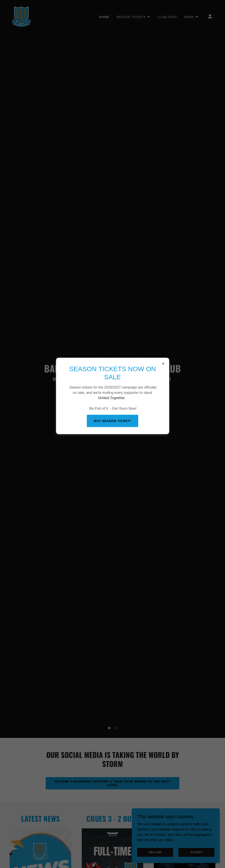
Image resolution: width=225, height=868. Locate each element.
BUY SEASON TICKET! (112, 421)
